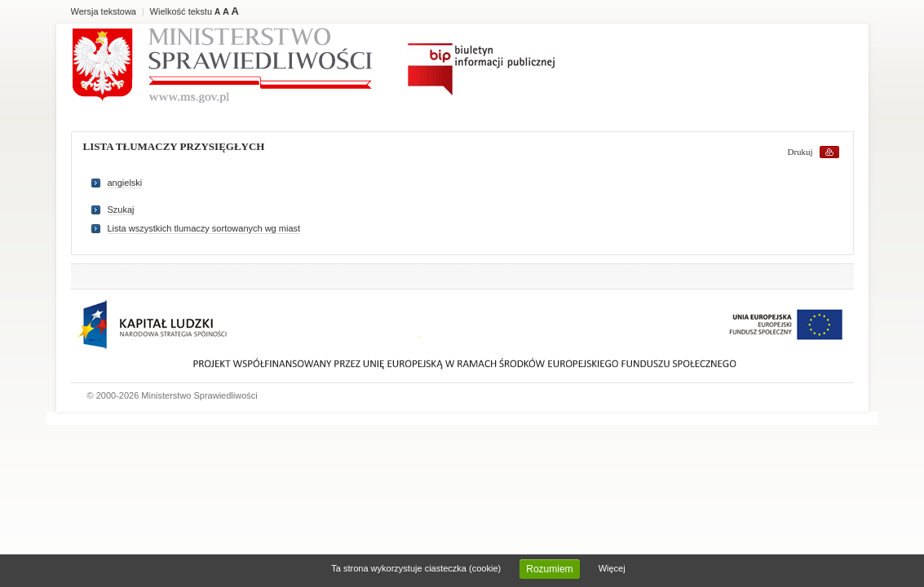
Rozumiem (549, 569)
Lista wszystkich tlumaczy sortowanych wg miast (204, 228)
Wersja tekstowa (104, 11)
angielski (125, 183)
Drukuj (800, 152)
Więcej (612, 568)
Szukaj (121, 210)
